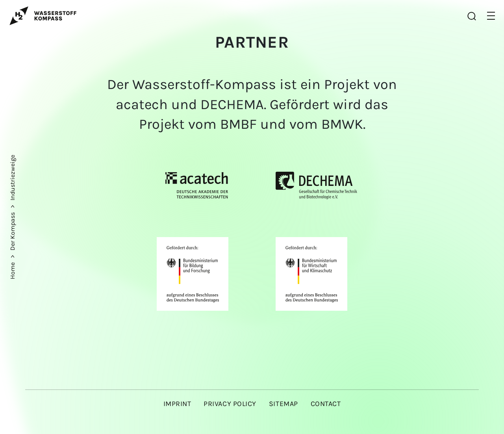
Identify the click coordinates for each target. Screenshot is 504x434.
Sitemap (283, 404)
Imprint (177, 404)
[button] (491, 16)
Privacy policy (230, 404)
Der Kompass (12, 231)
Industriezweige (12, 178)
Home (12, 270)
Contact (326, 404)
